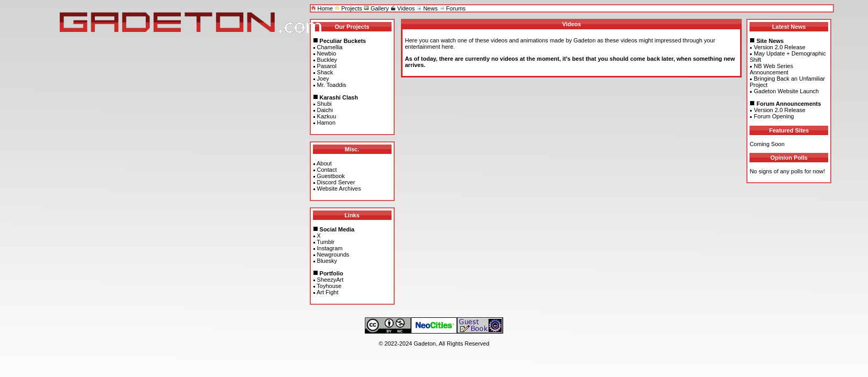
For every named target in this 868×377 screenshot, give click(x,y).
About (324, 163)
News (427, 8)
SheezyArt (330, 280)
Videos (403, 8)
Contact (327, 170)
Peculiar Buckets (343, 41)
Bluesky (327, 261)
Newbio (327, 53)
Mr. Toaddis (332, 85)
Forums (452, 8)
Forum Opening (774, 116)
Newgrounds (333, 254)
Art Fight (328, 292)
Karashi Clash (339, 97)
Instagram (330, 248)
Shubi (324, 104)
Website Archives (339, 188)
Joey (323, 79)
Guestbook (331, 176)
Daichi (325, 110)
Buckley (327, 60)
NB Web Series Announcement (771, 69)
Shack (325, 72)
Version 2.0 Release (779, 47)
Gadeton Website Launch (786, 91)
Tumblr (325, 242)
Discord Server (336, 182)
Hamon (326, 123)
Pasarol (327, 66)
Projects (348, 8)
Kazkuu (327, 116)
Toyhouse (329, 286)
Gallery (376, 8)
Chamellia (330, 47)
